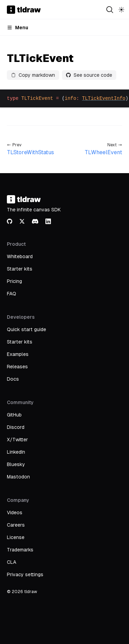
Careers (16, 525)
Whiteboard (20, 256)
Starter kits (20, 269)
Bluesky (16, 464)
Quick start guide (26, 329)
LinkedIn (16, 452)
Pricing (14, 281)
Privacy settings (25, 574)
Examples (18, 354)
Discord (16, 427)
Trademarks (20, 550)
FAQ (12, 294)
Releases (17, 367)
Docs (13, 379)
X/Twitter (17, 440)
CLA (12, 562)
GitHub (14, 415)
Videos (15, 513)
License (16, 537)
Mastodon (18, 477)
